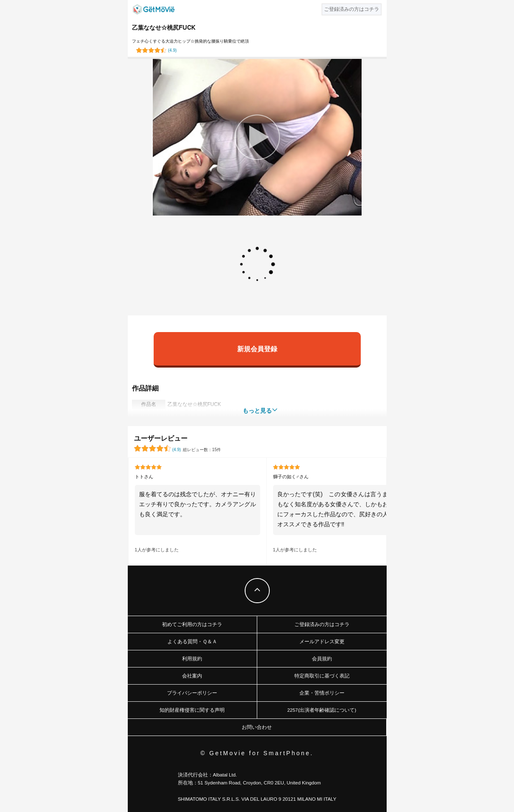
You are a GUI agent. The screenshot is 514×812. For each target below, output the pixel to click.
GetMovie (154, 9)
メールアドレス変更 (322, 642)
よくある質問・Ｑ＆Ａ (192, 642)
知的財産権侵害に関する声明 (192, 710)
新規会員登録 (257, 349)
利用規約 (192, 659)
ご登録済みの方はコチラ (322, 624)
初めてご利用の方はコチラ (192, 624)
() (173, 50)
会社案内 (192, 676)
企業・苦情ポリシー (322, 693)
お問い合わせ (257, 727)
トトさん (144, 477)
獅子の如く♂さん (291, 477)
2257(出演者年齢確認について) (322, 710)
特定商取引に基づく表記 (322, 676)
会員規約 (322, 659)
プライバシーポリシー (192, 693)
